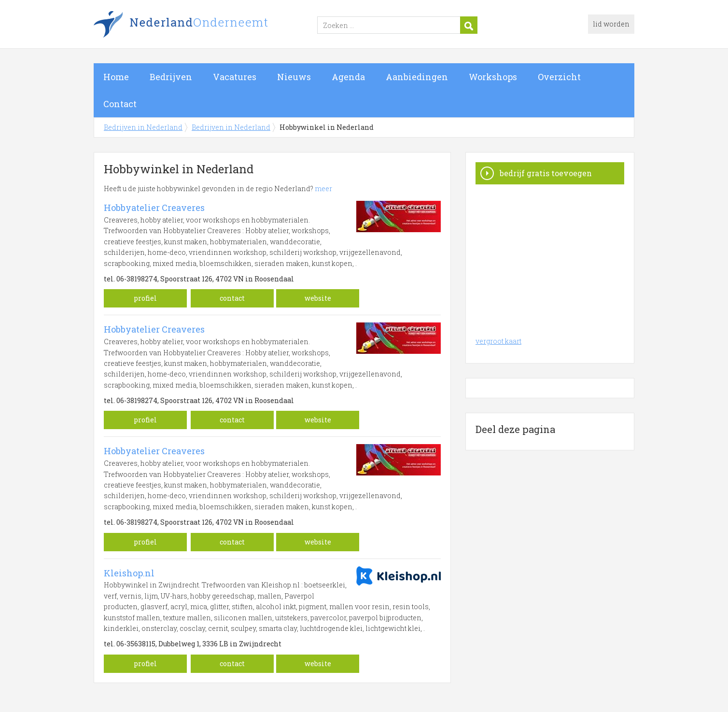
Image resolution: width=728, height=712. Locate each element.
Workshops (493, 77)
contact (232, 298)
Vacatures (235, 77)
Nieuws (294, 77)
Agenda (348, 77)
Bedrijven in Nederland (214, 26)
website (318, 298)
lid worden (611, 24)
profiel (145, 298)
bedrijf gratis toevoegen (546, 173)
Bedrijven (171, 77)
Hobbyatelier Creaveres (154, 208)
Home (116, 77)
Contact (120, 104)
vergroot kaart (498, 341)
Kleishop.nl (129, 573)
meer (323, 188)
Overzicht (559, 77)
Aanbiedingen (417, 77)
